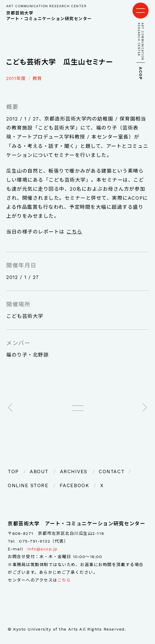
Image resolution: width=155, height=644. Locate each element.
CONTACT (112, 472)
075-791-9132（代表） (44, 541)
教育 (37, 78)
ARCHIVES (74, 472)
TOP (13, 472)
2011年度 (16, 78)
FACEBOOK (74, 485)
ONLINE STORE (28, 485)
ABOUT (39, 472)
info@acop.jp (42, 549)
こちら (74, 232)
